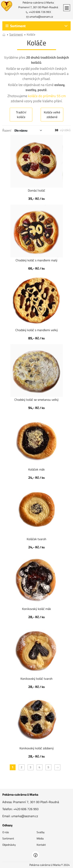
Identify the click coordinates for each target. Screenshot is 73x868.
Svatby (41, 832)
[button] (67, 8)
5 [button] (48, 767)
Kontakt (41, 845)
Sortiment (8, 838)
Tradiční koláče (21, 115)
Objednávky (9, 845)
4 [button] (39, 767)
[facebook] (36, 855)
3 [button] (30, 767)
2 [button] (22, 767)
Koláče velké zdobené (52, 115)
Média (40, 838)
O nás (6, 832)
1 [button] (13, 767)
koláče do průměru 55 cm (47, 96)
